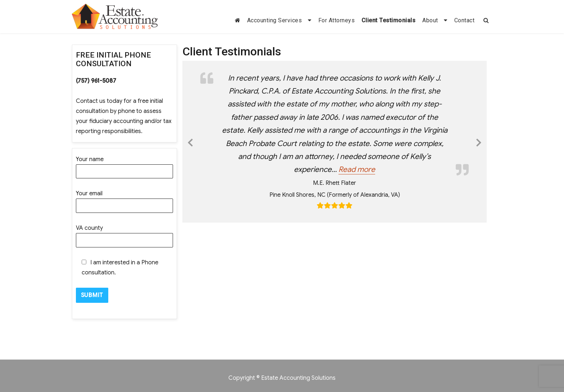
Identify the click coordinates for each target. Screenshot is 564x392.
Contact (465, 20)
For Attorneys (337, 20)
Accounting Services (275, 20)
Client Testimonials (389, 20)
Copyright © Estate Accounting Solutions (282, 378)
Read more (357, 169)
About (430, 20)
